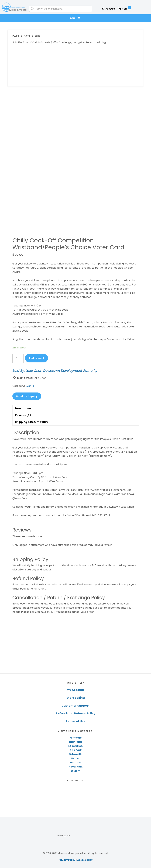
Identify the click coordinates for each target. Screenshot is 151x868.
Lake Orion (75, 746)
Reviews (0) (23, 415)
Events (30, 386)
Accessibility (85, 860)
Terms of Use (75, 721)
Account (110, 9)
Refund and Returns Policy (76, 713)
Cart (126, 8)
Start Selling (76, 698)
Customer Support (75, 706)
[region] (75, 654)
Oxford (76, 758)
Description (23, 408)
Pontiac (76, 762)
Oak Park (76, 750)
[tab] (76, 408)
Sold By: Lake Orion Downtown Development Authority (55, 371)
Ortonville (76, 754)
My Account (75, 690)
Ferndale (75, 738)
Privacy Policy (67, 860)
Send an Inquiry (27, 396)
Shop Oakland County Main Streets (14, 7)
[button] (73, 18)
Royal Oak (76, 767)
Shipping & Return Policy (32, 422)
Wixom (76, 771)
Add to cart (36, 358)
